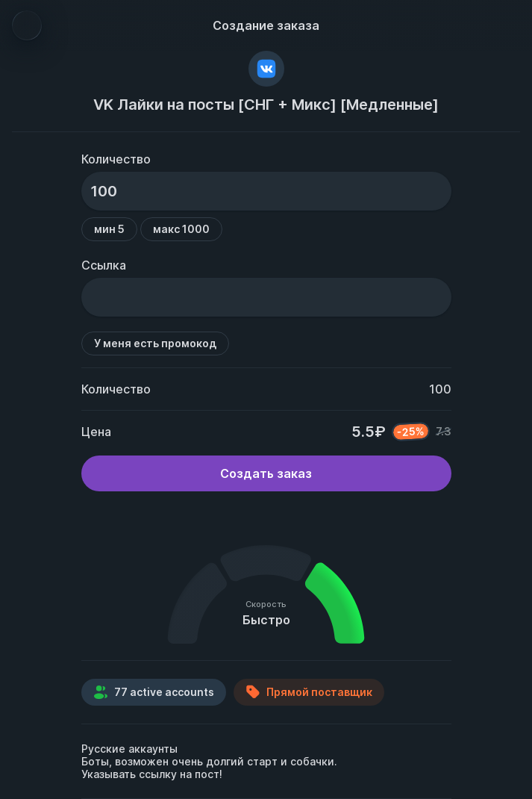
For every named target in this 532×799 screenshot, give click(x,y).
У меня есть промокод (155, 343)
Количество (116, 159)
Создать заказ (266, 473)
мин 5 (109, 229)
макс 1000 (181, 229)
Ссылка (104, 265)
